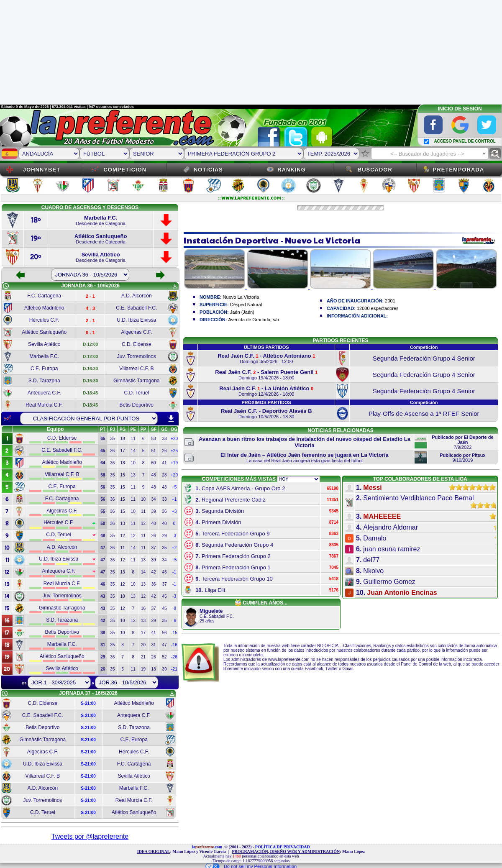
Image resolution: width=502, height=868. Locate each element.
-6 (174, 621)
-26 (174, 657)
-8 (174, 608)
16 (143, 608)
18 (122, 439)
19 (143, 669)
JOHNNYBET (42, 170)
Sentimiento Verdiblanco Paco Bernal (418, 498)
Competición (125, 170)
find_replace (495, 154)
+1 (174, 499)
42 (154, 572)
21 (143, 657)
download (171, 419)
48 (154, 475)
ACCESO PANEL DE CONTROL (465, 141)
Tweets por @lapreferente (90, 836)
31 (154, 645)
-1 (174, 572)
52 (165, 657)
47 (165, 645)
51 (154, 451)
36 (112, 451)
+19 (174, 463)
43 (165, 487)
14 (133, 451)
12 (143, 524)
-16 (174, 645)
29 (165, 536)
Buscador (375, 170)
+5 (174, 487)
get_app (175, 286)
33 (165, 439)
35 (112, 439)
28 (165, 475)
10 (133, 463)
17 (122, 451)
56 (165, 633)
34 (154, 499)
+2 (174, 548)
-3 (174, 536)
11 (133, 439)
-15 (174, 633)
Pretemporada (459, 170)
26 (165, 451)
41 (165, 463)
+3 (174, 511)
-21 (174, 669)
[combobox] (430, 154)
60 (154, 463)
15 (122, 475)
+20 (174, 439)
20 (143, 645)
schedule (6, 286)
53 (154, 439)
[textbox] (430, 154)
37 (154, 548)
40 (154, 524)
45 (165, 596)
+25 (174, 451)
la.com (207, 847)
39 (154, 511)
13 (133, 475)
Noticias (208, 170)
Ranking (292, 170)
